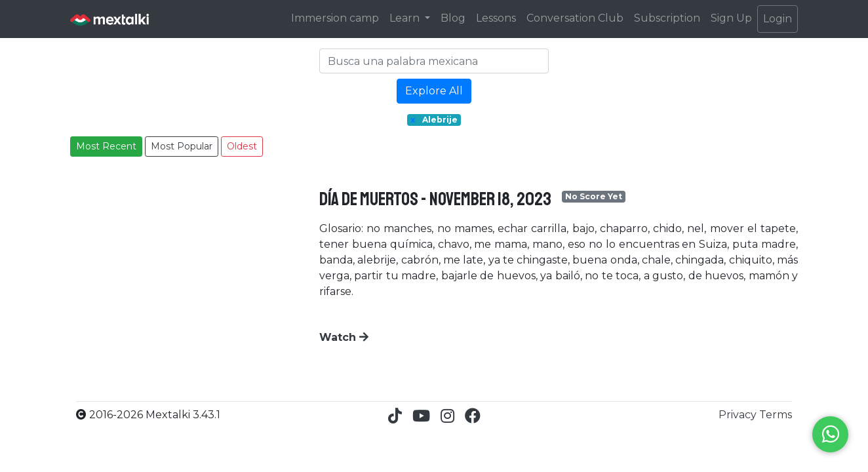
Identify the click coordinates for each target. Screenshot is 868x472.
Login (778, 19)
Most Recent (106, 146)
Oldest (242, 146)
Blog (453, 18)
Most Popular (182, 146)
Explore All (434, 91)
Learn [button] (406, 18)
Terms (776, 415)
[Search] (434, 61)
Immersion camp (335, 18)
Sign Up (731, 18)
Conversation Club (575, 18)
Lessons (496, 18)
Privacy (739, 415)
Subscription (667, 18)
